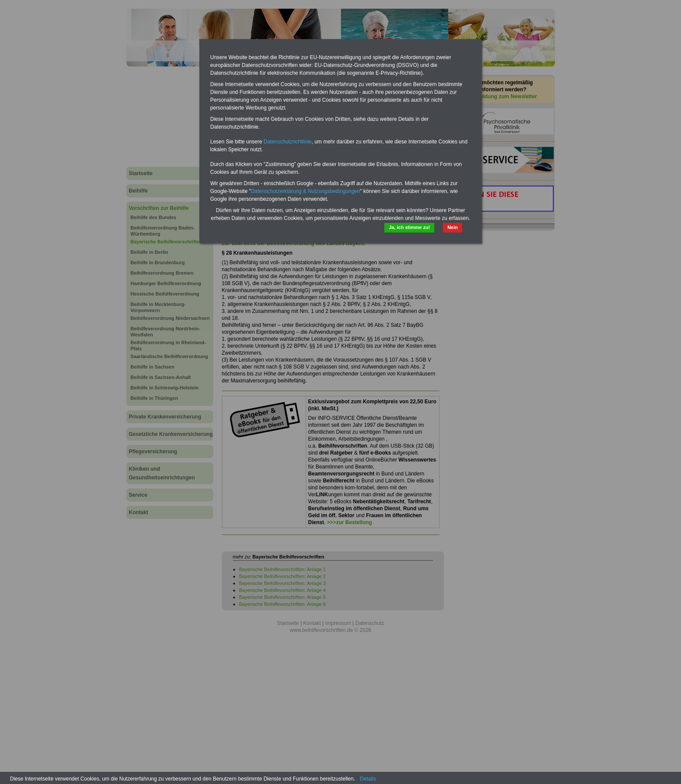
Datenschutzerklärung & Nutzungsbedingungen (305, 191)
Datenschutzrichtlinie (288, 142)
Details (368, 779)
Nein (453, 227)
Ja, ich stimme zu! (409, 227)
